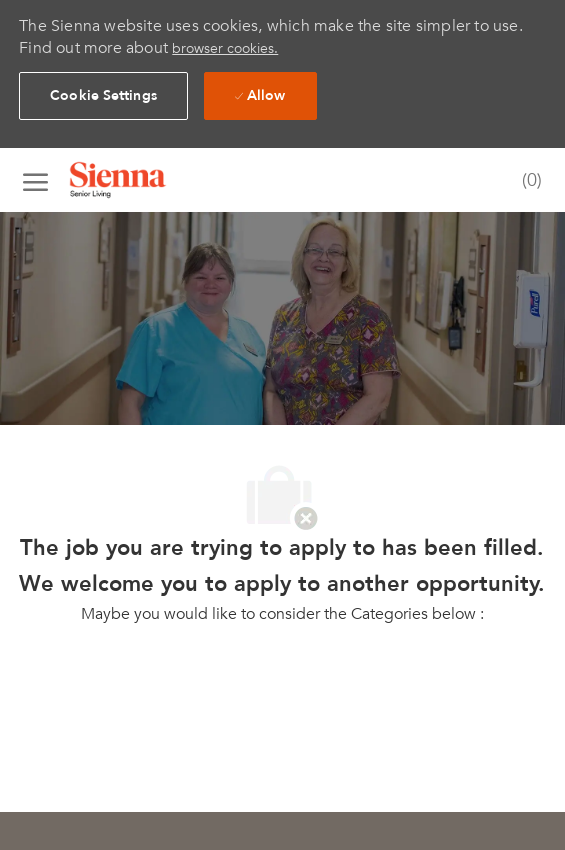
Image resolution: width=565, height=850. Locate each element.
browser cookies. (225, 48)
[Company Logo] (143, 180)
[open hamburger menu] (35, 180)
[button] (103, 96)
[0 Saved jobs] (527, 181)
